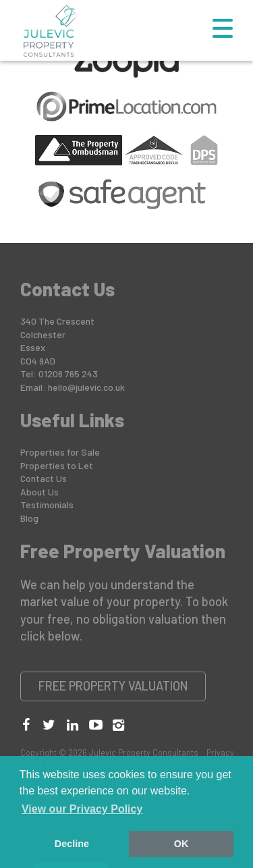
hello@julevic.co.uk (86, 387)
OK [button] (181, 844)
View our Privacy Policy (82, 809)
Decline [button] (72, 844)
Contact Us (44, 478)
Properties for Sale (60, 452)
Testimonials (47, 505)
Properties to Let (57, 465)
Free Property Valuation (113, 686)
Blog (29, 518)
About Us (39, 492)
